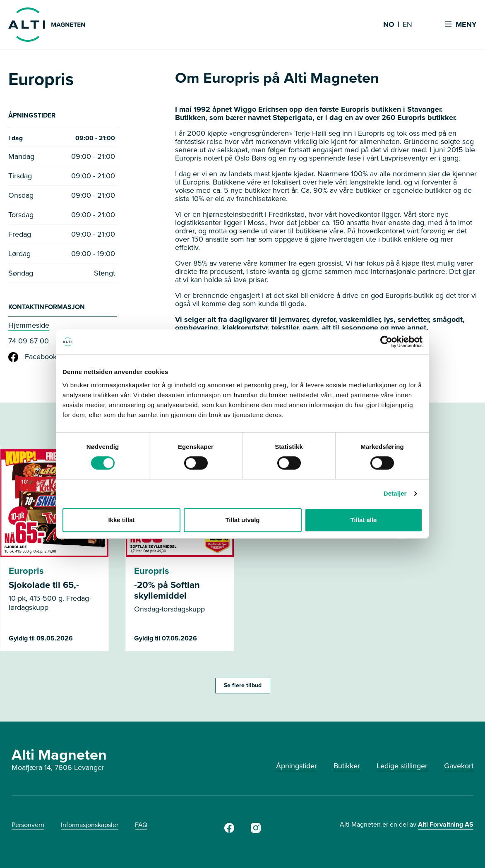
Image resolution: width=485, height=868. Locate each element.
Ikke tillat (121, 520)
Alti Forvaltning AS (446, 826)
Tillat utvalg (242, 520)
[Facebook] (229, 832)
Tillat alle (364, 520)
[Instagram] (256, 832)
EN (407, 25)
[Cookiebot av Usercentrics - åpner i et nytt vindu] (386, 342)
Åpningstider (297, 768)
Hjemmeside (29, 327)
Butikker (347, 768)
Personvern (28, 827)
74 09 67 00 (29, 343)
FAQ (141, 827)
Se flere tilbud (243, 687)
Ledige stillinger (402, 768)
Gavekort (459, 768)
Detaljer (395, 493)
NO (389, 25)
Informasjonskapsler (90, 827)
